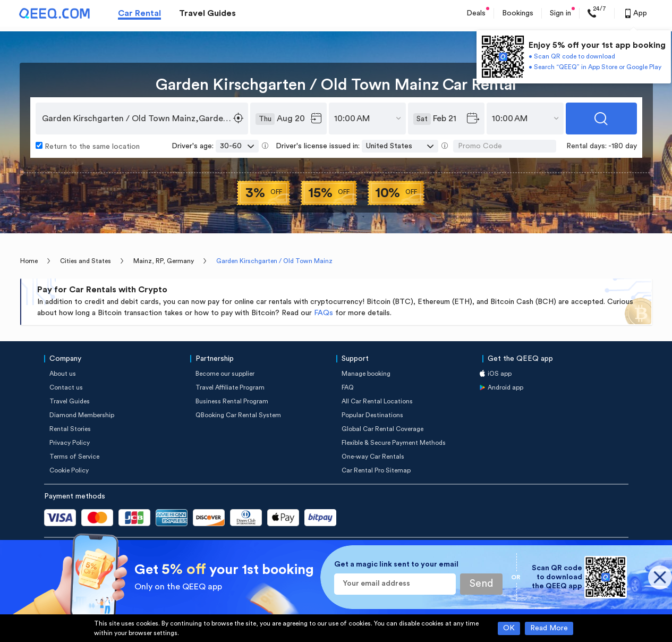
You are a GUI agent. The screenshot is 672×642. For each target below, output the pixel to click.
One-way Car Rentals (373, 457)
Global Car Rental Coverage (382, 429)
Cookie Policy (69, 470)
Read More (549, 628)
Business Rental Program (232, 401)
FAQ (348, 387)
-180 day (623, 146)
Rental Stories (70, 429)
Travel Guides (207, 13)
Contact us (66, 387)
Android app (505, 387)
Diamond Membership (82, 415)
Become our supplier (225, 374)
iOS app (500, 374)
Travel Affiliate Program (230, 387)
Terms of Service (74, 457)
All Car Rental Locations (377, 401)
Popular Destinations (372, 415)
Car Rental (139, 13)
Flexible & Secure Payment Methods (394, 443)
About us (63, 374)
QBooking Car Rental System (238, 415)
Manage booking (366, 374)
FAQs (324, 313)
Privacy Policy (70, 443)
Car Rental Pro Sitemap (376, 470)
